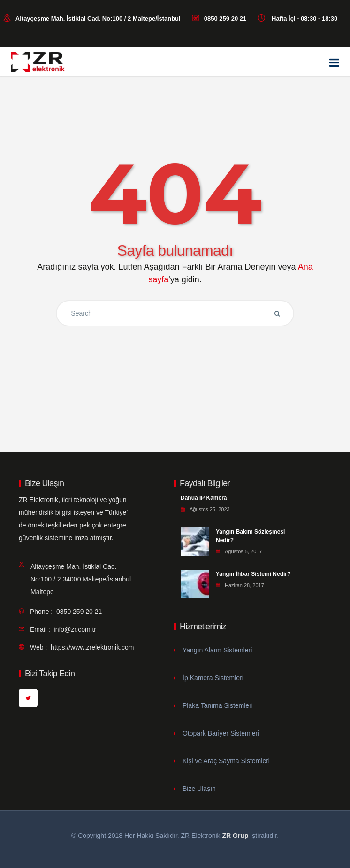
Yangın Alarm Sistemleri (217, 650)
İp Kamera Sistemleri (213, 678)
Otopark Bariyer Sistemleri (221, 733)
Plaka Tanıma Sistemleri (218, 705)
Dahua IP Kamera (204, 498)
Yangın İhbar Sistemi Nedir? (253, 574)
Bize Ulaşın (199, 789)
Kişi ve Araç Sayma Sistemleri (226, 761)
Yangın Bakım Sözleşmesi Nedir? (250, 536)
